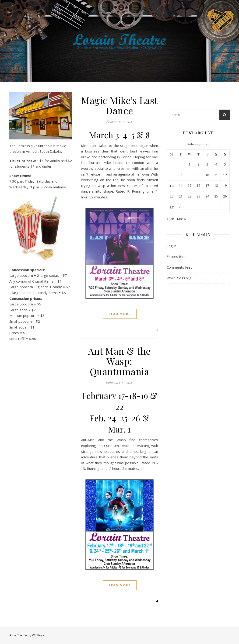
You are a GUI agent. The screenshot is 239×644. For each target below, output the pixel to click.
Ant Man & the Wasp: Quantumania (119, 361)
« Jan (170, 219)
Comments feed (180, 267)
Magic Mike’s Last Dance (119, 105)
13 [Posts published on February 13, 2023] (172, 186)
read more (120, 314)
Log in (171, 246)
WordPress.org (179, 278)
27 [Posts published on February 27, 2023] (172, 207)
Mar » (181, 219)
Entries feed (177, 256)
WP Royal (39, 635)
